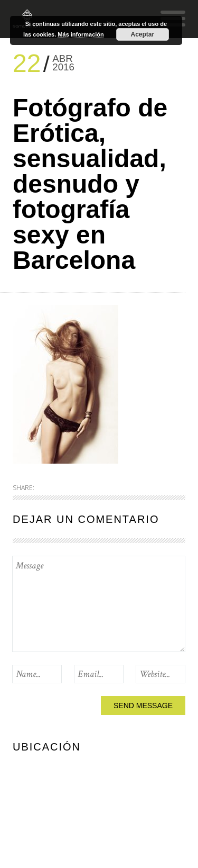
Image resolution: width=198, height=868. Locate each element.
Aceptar (142, 34)
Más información (81, 34)
